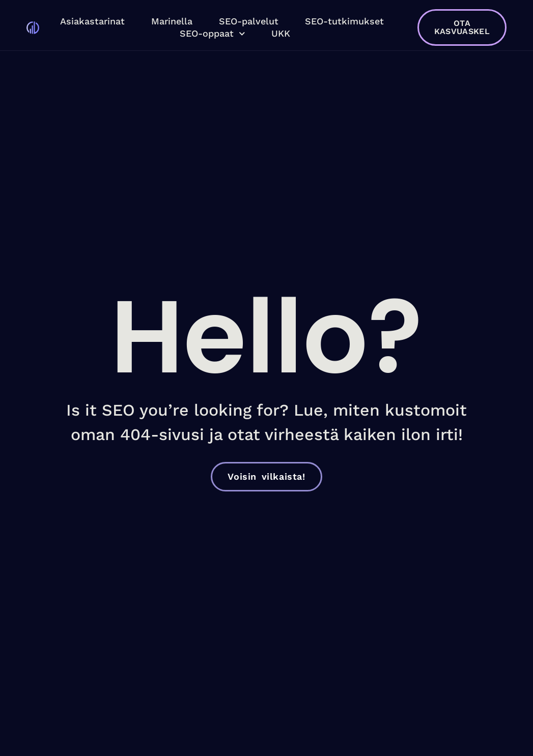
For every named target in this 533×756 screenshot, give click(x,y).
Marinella (172, 21)
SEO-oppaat (213, 34)
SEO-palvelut (249, 21)
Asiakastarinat (92, 21)
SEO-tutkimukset (344, 21)
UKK (281, 33)
